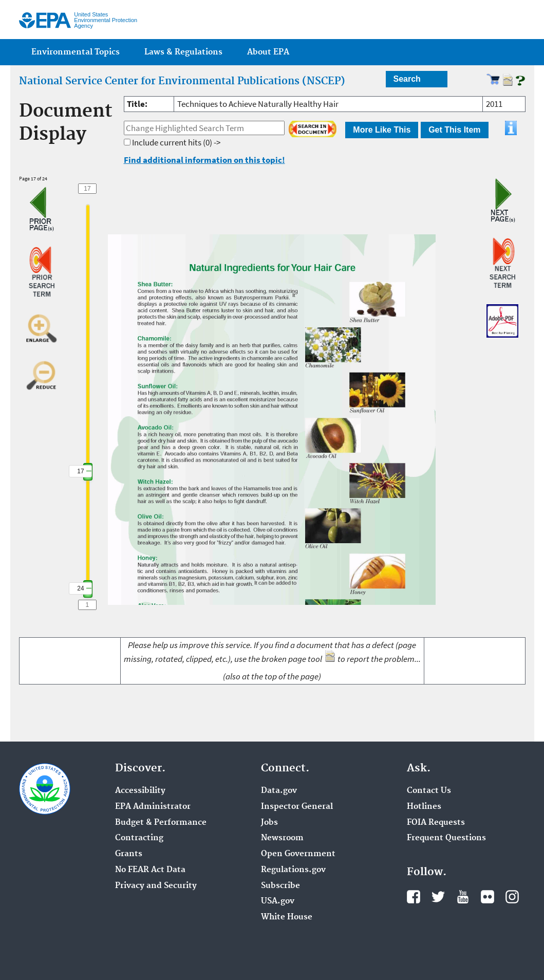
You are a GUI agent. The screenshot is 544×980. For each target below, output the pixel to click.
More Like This (382, 130)
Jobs (269, 823)
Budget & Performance (161, 823)
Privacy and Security (156, 886)
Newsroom (282, 838)
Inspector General (297, 807)
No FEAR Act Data (150, 870)
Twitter (438, 897)
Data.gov (279, 791)
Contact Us (429, 791)
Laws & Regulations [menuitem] (183, 52)
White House (287, 917)
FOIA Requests (436, 823)
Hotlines (424, 807)
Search (407, 79)
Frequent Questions (446, 838)
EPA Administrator (153, 807)
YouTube (463, 897)
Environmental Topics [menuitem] (76, 52)
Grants (129, 854)
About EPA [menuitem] (268, 52)
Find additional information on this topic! (204, 160)
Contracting (139, 838)
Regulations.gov (293, 870)
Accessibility (140, 791)
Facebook (414, 897)
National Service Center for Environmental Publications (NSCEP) (182, 81)
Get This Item (454, 130)
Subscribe (280, 886)
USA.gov (278, 901)
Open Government (298, 854)
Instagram (512, 897)
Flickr (487, 897)
